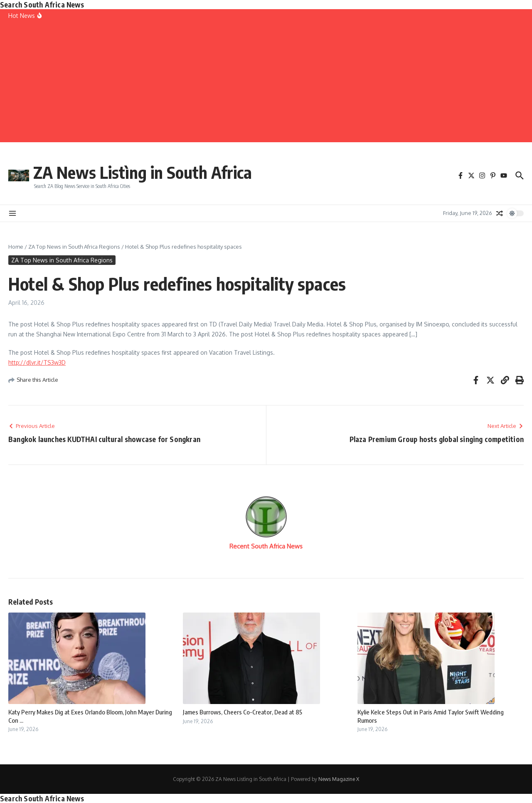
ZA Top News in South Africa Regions (74, 247)
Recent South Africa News (266, 546)
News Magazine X (339, 779)
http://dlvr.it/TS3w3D (37, 362)
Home (16, 247)
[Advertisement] (266, 84)
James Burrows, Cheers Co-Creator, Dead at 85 (243, 712)
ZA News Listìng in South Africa (143, 172)
